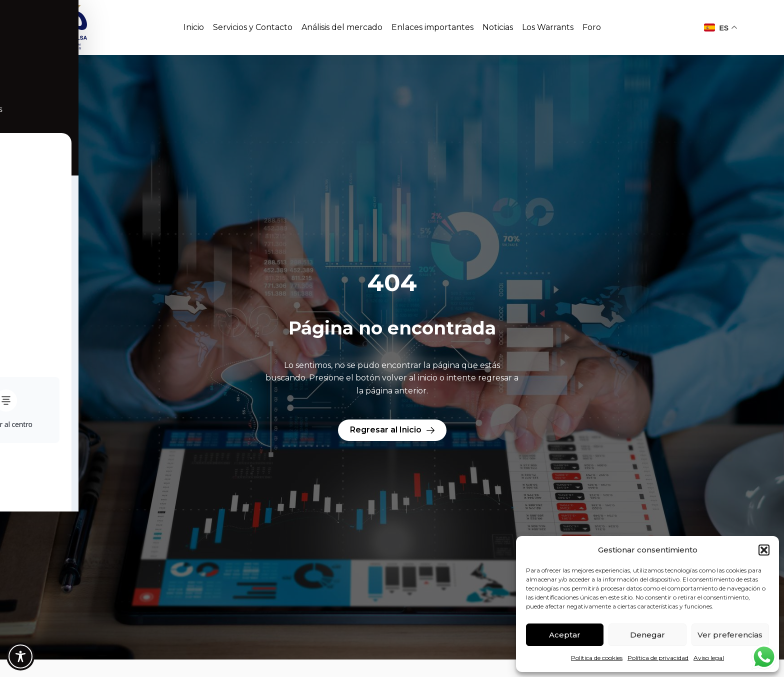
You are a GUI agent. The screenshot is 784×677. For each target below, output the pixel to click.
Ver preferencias (730, 635)
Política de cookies (597, 658)
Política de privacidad (658, 658)
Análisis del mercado (342, 27)
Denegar (647, 635)
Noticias (498, 27)
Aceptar (565, 635)
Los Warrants (548, 27)
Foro (592, 27)
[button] (764, 550)
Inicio (194, 27)
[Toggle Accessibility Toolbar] (20, 656)
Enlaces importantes (432, 27)
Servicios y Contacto (253, 27)
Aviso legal (709, 658)
